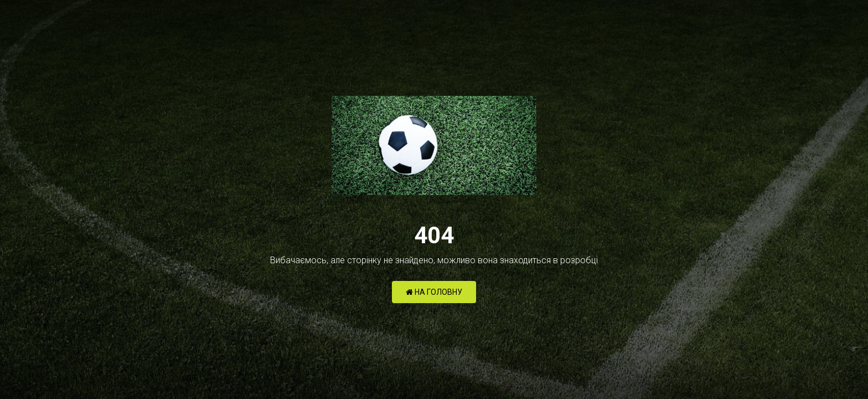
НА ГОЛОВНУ (434, 292)
